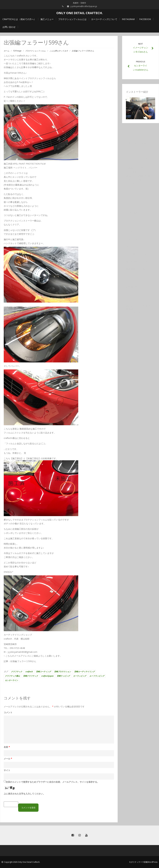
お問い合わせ (9, 27)
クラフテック (17, 672)
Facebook (145, 19)
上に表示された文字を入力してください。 (24, 794)
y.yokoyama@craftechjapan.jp (84, 6)
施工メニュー (47, 19)
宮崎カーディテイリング (84, 672)
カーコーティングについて (104, 19)
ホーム (7, 51)
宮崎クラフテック (31, 676)
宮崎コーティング (43, 672)
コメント (8, 712)
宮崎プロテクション (63, 672)
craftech (29, 672)
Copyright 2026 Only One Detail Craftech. (22, 862)
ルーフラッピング (97, 676)
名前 (7, 747)
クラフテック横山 (12, 676)
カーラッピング (80, 676)
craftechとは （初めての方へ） (19, 19)
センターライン (11, 680)
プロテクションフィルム (35, 51)
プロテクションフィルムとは (72, 19)
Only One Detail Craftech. (80, 13)
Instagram (128, 19)
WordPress (153, 862)
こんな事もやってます (59, 51)
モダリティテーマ (136, 862)
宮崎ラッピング (63, 676)
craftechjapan (47, 676)
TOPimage (17, 51)
